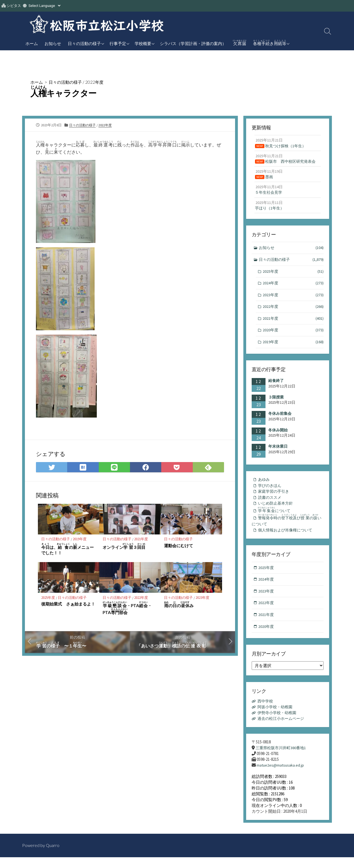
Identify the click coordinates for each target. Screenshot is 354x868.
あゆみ (264, 485)
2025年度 (48, 598)
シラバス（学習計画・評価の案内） (193, 43)
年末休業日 (278, 452)
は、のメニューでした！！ (67, 550)
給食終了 (276, 386)
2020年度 (293, 335)
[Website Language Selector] (44, 6)
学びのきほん (270, 491)
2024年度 (293, 287)
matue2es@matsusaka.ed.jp (281, 776)
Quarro (53, 856)
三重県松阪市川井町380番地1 (282, 758)
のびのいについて (287, 528)
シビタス (14, 6)
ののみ (179, 606)
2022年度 (98, 82)
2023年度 (203, 598)
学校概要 (143, 43)
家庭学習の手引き (275, 497)
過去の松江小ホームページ (283, 729)
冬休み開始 (278, 435)
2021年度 (141, 540)
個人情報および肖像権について (287, 538)
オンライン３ (124, 547)
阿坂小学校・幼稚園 (276, 717)
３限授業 (276, 402)
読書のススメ (270, 504)
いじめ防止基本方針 (277, 510)
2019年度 (80, 540)
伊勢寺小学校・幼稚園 (278, 723)
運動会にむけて (179, 546)
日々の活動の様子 (84, 43)
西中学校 (266, 711)
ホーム (32, 43)
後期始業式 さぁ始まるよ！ (68, 605)
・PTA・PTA (127, 609)
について (276, 517)
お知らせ (53, 43)
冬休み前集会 (280, 419)
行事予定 (118, 43)
